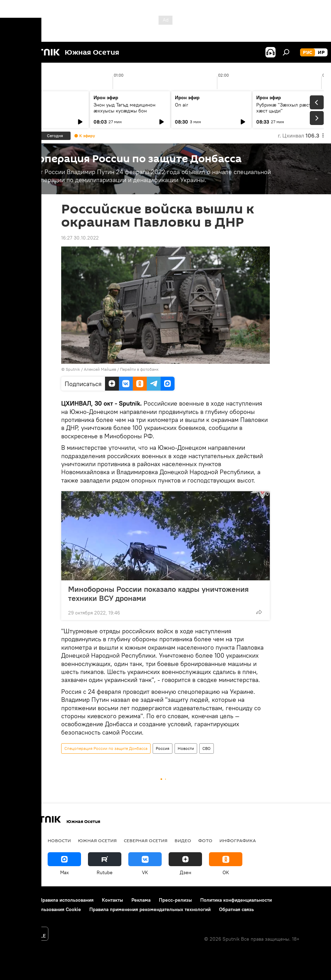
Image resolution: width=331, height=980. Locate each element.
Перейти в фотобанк (139, 369)
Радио (16, 840)
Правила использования (66, 900)
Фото (205, 840)
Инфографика (238, 840)
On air (19, 105)
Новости (186, 748)
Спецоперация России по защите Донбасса (106, 748)
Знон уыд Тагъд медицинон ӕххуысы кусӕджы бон (124, 108)
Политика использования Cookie (44, 909)
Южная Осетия (97, 840)
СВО (207, 748)
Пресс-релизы (175, 900)
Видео (183, 840)
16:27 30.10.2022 (80, 238)
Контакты (112, 900)
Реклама (141, 900)
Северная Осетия (146, 840)
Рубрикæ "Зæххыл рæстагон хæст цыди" (289, 108)
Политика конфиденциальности (236, 900)
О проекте (19, 900)
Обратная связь (236, 909)
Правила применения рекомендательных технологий (150, 909)
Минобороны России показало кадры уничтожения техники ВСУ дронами (158, 594)
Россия (163, 748)
